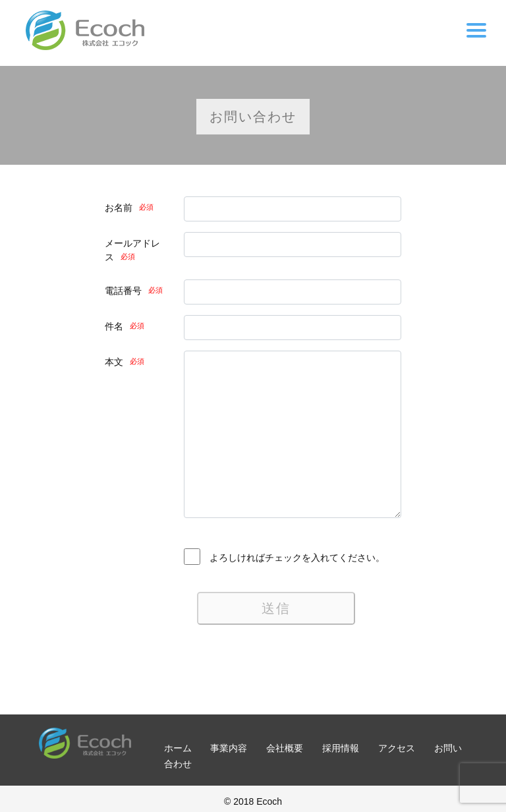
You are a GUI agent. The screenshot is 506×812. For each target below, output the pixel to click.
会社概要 (285, 748)
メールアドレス (132, 250)
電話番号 (134, 291)
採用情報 (341, 748)
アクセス (397, 748)
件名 (125, 326)
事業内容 (229, 748)
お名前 (129, 208)
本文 (125, 362)
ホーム (178, 748)
